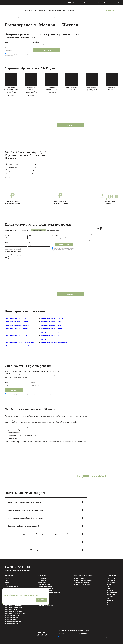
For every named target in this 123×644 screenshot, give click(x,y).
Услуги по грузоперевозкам (84, 575)
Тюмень (109, 607)
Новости (7, 582)
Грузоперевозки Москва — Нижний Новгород (54, 342)
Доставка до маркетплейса (46, 586)
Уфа (108, 586)
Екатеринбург (111, 580)
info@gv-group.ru (86, 3)
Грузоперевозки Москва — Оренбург (52, 329)
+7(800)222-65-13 (71, 3)
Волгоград (110, 601)
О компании (9, 575)
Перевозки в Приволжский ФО (14, 611)
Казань (109, 584)
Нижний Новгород (112, 593)
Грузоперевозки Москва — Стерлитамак (18, 332)
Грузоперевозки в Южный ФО (13, 622)
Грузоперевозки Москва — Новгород (17, 318)
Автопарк (7, 584)
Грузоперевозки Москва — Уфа (50, 332)
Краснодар (110, 597)
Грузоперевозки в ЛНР (11, 624)
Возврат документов (13, 258)
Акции (7, 580)
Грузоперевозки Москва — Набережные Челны (20, 342)
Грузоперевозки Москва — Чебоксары (18, 322)
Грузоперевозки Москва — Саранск (17, 335)
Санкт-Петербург (112, 578)
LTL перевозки (42, 580)
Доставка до (54, 10)
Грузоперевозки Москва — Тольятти (17, 329)
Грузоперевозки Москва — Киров (51, 325)
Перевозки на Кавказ (11, 609)
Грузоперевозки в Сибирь (12, 616)
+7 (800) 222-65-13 (92, 476)
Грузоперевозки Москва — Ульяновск (18, 325)
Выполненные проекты (11, 586)
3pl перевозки (42, 582)
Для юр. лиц (42, 575)
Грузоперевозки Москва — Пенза (16, 339)
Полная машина (40, 10)
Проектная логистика (44, 584)
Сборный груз (28, 10)
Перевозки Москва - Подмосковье (84, 580)
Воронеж (109, 603)
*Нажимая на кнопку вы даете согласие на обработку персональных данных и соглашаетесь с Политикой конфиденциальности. (63, 249)
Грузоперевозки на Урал (12, 618)
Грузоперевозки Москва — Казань (51, 339)
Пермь (109, 599)
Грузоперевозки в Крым (12, 620)
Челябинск (110, 590)
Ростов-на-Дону (111, 595)
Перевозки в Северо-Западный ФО (15, 613)
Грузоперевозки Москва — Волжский (52, 318)
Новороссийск (111, 582)
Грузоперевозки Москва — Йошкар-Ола (18, 346)
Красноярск (110, 605)
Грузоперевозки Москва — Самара (51, 335)
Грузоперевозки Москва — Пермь (51, 322)
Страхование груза (11, 255)
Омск (108, 588)
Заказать (70, 125)
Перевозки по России (80, 578)
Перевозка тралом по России (82, 584)
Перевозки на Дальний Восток (13, 607)
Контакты (8, 578)
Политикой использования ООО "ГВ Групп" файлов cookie (23, 595)
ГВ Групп (69, 10)
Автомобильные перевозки (82, 582)
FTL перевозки (42, 578)
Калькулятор (109, 10)
